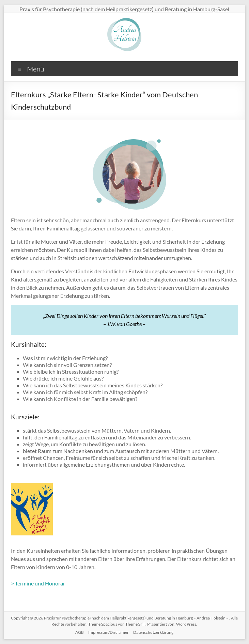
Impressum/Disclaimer (108, 632)
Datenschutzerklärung (153, 632)
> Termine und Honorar (38, 583)
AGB (80, 632)
